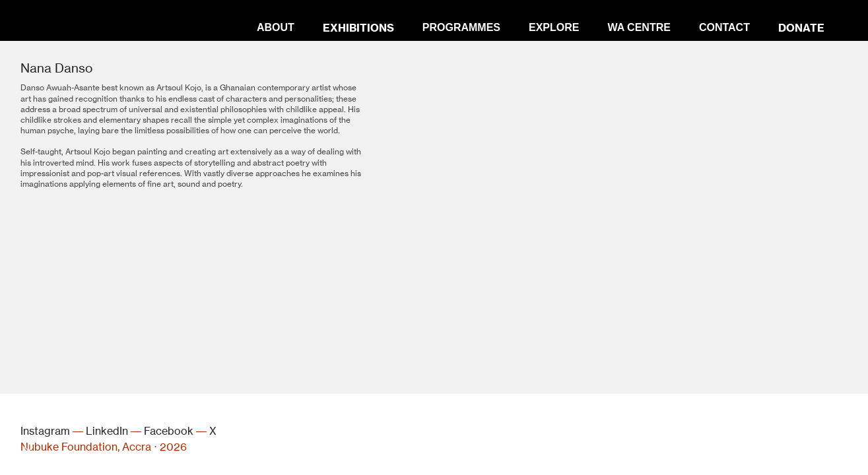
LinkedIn (107, 431)
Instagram (45, 431)
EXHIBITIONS (358, 28)
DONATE (801, 28)
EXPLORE (554, 27)
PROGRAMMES (461, 27)
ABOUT (276, 27)
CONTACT (724, 27)
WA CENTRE (639, 27)
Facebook (169, 431)
